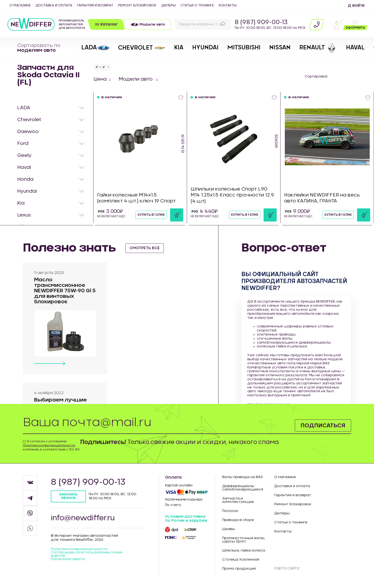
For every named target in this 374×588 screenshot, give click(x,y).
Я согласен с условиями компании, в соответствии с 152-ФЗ (51, 445)
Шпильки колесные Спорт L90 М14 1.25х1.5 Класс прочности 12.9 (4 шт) (232, 195)
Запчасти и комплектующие (238, 500)
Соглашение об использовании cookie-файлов (87, 555)
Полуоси (230, 511)
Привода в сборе (238, 520)
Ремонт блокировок (137, 5)
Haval (24, 167)
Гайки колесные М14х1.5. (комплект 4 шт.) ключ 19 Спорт (137, 198)
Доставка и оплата (54, 5)
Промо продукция (239, 569)
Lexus (24, 215)
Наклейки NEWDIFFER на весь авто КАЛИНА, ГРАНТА (322, 198)
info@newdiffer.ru (83, 518)
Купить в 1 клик (150, 215)
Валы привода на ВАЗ (242, 477)
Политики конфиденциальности (49, 445)
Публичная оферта (68, 560)
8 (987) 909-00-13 (261, 22)
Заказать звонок (69, 496)
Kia (21, 203)
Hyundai (27, 191)
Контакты (228, 5)
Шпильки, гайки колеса (244, 551)
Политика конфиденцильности (79, 550)
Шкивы (229, 529)
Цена (100, 79)
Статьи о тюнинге (197, 5)
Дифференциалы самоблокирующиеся (243, 488)
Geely (24, 155)
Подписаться (323, 425)
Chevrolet (29, 120)
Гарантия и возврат (95, 5)
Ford (23, 144)
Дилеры (169, 5)
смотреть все (145, 248)
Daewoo (28, 132)
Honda (25, 179)
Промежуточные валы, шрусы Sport (244, 540)
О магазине (20, 5)
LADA (24, 108)
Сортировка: (316, 77)
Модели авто (136, 79)
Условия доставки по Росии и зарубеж (186, 519)
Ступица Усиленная (241, 560)
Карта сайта (287, 568)
